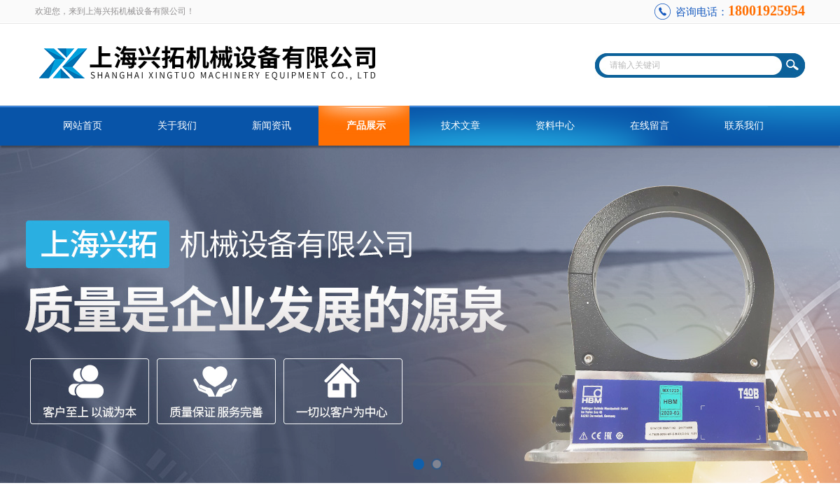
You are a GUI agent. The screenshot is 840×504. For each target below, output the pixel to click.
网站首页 (83, 126)
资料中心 (555, 126)
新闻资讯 (272, 126)
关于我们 (177, 126)
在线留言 (650, 126)
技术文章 (461, 126)
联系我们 (744, 126)
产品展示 (366, 126)
